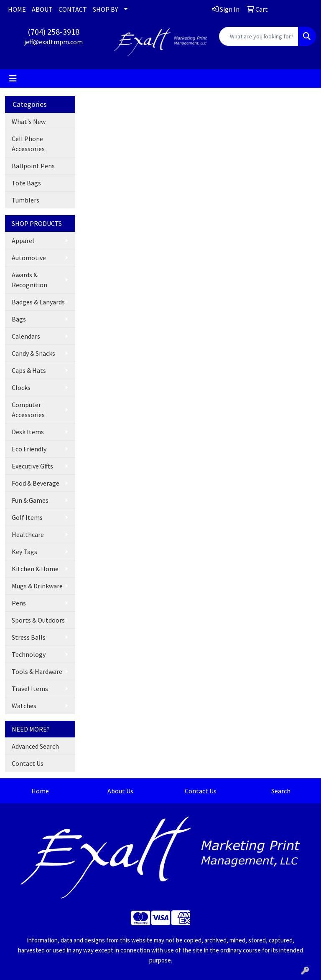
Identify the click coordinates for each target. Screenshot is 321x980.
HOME (17, 9)
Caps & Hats (29, 370)
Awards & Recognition (29, 280)
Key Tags (24, 552)
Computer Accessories (28, 410)
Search (281, 791)
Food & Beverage (36, 483)
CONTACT (73, 9)
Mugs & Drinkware (37, 586)
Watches (24, 706)
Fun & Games (30, 500)
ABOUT (42, 9)
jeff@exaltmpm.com (53, 42)
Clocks (21, 387)
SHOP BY (105, 9)
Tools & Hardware (37, 671)
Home (40, 791)
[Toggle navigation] (13, 79)
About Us (120, 791)
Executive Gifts (32, 466)
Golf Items (27, 517)
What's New (29, 122)
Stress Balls (29, 637)
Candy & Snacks (33, 353)
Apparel (23, 241)
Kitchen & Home (35, 569)
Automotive (29, 258)
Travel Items (30, 689)
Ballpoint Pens (33, 166)
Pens (19, 603)
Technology (29, 654)
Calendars (26, 336)
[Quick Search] (259, 36)
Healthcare (28, 534)
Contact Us (28, 763)
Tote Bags (26, 183)
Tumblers (25, 200)
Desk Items (28, 432)
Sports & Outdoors (38, 620)
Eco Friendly (29, 449)
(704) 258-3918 (53, 32)
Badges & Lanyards (38, 302)
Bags (19, 319)
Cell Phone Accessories (28, 144)
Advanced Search (35, 746)
